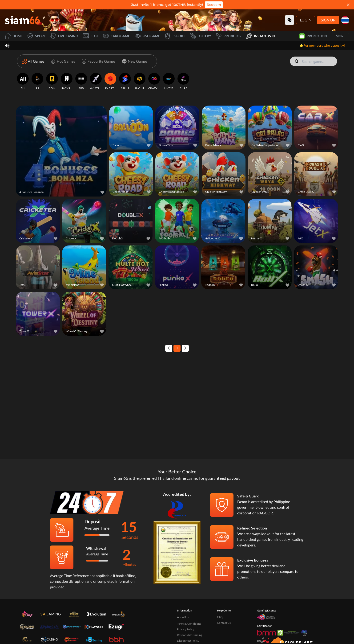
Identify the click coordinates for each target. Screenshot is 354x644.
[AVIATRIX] (96, 82)
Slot (91, 36)
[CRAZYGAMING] (154, 82)
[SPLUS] (125, 82)
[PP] (37, 82)
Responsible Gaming (190, 635)
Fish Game (147, 36)
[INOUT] (140, 82)
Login (306, 20)
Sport (36, 36)
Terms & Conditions (189, 624)
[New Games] (134, 61)
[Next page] (185, 348)
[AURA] (183, 82)
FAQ (220, 617)
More (340, 36)
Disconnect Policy (188, 641)
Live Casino (64, 36)
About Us (183, 617)
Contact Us (224, 623)
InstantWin (261, 36)
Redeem (214, 5)
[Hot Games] (62, 61)
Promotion (313, 36)
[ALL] (23, 82)
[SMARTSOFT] (110, 82)
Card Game (116, 36)
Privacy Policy (186, 629)
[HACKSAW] (67, 82)
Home (14, 36)
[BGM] (52, 82)
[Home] (22, 20)
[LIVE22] (169, 82)
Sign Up (328, 20)
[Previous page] (169, 348)
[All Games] (33, 61)
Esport (175, 36)
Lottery (200, 36)
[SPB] (81, 82)
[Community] (290, 20)
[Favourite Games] (98, 61)
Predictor (229, 36)
